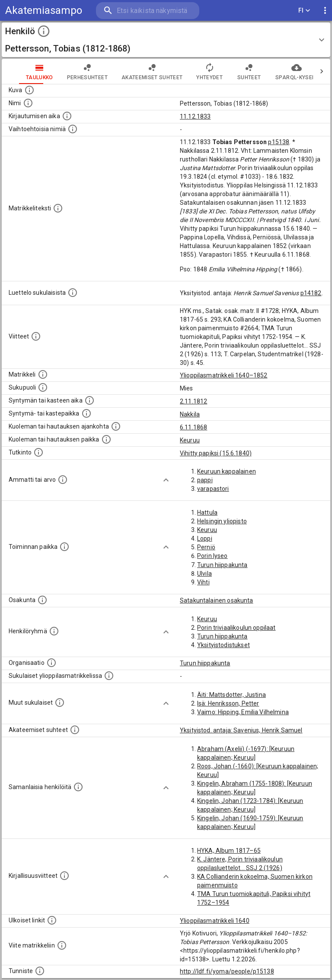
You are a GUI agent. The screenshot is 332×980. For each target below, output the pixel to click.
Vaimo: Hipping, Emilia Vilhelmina (243, 712)
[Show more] (166, 480)
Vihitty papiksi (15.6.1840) (216, 453)
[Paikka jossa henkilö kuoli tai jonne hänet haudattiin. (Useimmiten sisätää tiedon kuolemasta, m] (106, 439)
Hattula (207, 513)
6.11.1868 (193, 427)
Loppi (205, 538)
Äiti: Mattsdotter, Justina (231, 695)
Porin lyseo (212, 556)
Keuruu (190, 440)
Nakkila (190, 414)
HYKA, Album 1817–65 (229, 851)
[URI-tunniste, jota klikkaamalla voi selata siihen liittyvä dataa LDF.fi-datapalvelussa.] (40, 971)
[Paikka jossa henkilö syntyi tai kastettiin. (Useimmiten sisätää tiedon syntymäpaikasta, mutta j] (86, 413)
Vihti (203, 582)
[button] (166, 40)
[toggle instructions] (44, 31)
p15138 (279, 142)
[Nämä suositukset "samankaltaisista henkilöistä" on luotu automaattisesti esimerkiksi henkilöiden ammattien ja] (78, 787)
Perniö (206, 547)
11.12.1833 (195, 116)
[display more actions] (325, 11)
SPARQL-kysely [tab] (279, 71)
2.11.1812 (193, 401)
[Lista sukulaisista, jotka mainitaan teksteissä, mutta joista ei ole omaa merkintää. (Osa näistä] (60, 703)
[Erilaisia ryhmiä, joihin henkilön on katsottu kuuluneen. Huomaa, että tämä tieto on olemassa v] (54, 631)
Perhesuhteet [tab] (70, 71)
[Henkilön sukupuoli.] (43, 387)
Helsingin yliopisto (222, 521)
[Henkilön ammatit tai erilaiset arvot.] (63, 480)
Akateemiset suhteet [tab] (135, 71)
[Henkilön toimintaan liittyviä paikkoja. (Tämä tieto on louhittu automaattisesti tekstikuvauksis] (64, 547)
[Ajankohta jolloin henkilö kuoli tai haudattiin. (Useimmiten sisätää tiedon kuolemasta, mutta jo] (116, 426)
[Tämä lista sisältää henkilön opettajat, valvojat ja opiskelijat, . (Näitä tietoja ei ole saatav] (75, 730)
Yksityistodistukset (223, 645)
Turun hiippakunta (222, 565)
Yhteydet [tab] (192, 71)
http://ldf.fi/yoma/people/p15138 (227, 971)
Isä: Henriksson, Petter (228, 703)
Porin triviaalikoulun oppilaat (236, 628)
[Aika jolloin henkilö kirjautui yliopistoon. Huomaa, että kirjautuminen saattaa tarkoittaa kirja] (67, 116)
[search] (148, 11)
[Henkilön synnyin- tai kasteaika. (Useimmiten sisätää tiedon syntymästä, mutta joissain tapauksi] (89, 400)
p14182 (311, 293)
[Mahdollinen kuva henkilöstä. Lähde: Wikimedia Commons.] (29, 90)
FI (304, 11)
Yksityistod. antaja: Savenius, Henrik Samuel (241, 730)
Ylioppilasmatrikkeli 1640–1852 (224, 375)
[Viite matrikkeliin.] (62, 945)
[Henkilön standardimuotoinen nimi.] (28, 103)
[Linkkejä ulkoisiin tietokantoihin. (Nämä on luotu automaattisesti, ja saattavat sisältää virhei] (52, 920)
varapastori (213, 489)
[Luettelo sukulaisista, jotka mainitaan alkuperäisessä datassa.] (73, 293)
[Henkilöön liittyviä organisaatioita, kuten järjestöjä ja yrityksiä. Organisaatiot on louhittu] (51, 663)
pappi (205, 480)
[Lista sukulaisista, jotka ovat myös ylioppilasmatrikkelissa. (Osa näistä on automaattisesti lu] (109, 676)
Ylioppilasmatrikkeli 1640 (215, 921)
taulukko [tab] (22, 71)
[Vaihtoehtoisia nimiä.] (73, 129)
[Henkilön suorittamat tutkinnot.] (38, 452)
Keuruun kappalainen (227, 471)
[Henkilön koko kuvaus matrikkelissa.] (58, 208)
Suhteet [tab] (232, 71)
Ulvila (204, 574)
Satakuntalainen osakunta (217, 600)
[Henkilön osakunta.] (42, 600)
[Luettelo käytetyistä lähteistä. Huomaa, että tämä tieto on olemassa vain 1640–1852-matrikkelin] (36, 336)
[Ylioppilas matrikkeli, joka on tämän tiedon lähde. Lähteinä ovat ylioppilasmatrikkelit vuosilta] (43, 374)
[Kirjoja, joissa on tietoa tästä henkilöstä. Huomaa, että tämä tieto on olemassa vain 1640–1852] (64, 876)
